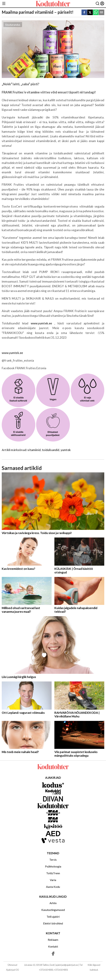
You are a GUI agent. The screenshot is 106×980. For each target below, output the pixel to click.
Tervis (53, 860)
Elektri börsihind (53, 923)
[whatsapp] (96, 13)
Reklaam (53, 940)
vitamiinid (34, 450)
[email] (101, 13)
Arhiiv (53, 903)
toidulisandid (51, 450)
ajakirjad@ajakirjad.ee (67, 965)
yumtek (66, 450)
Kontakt (53, 946)
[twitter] (90, 13)
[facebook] (84, 13)
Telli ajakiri (53, 917)
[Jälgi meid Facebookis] (53, 954)
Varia (53, 880)
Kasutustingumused (53, 910)
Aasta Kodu (53, 887)
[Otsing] (97, 4)
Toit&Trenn (53, 873)
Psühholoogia (53, 866)
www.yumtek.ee (41, 323)
